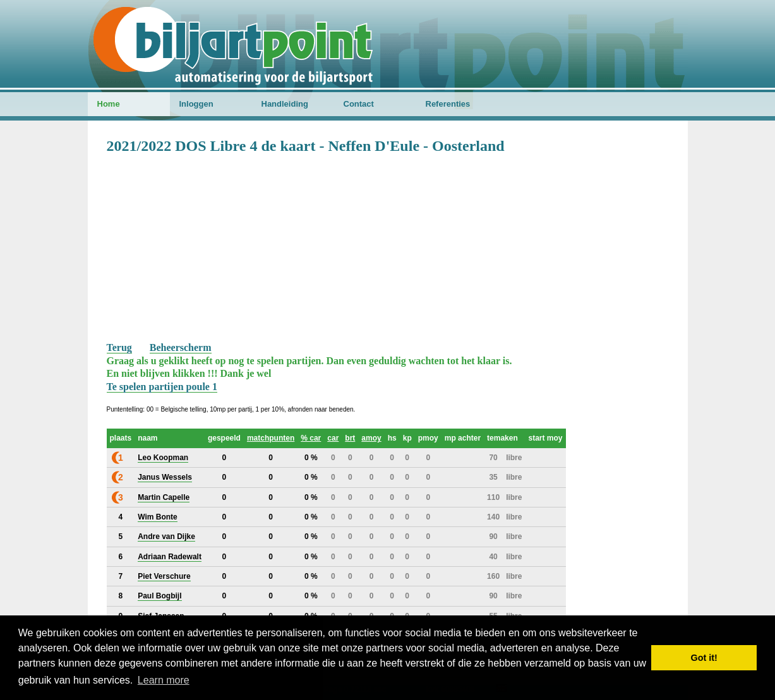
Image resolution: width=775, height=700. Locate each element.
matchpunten (271, 438)
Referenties (448, 104)
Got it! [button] (704, 658)
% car (311, 438)
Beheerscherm (181, 347)
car (333, 438)
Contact (359, 104)
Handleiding (285, 104)
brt (350, 438)
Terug (119, 347)
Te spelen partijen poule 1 (162, 387)
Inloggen (196, 104)
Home (109, 104)
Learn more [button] (164, 680)
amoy (371, 438)
